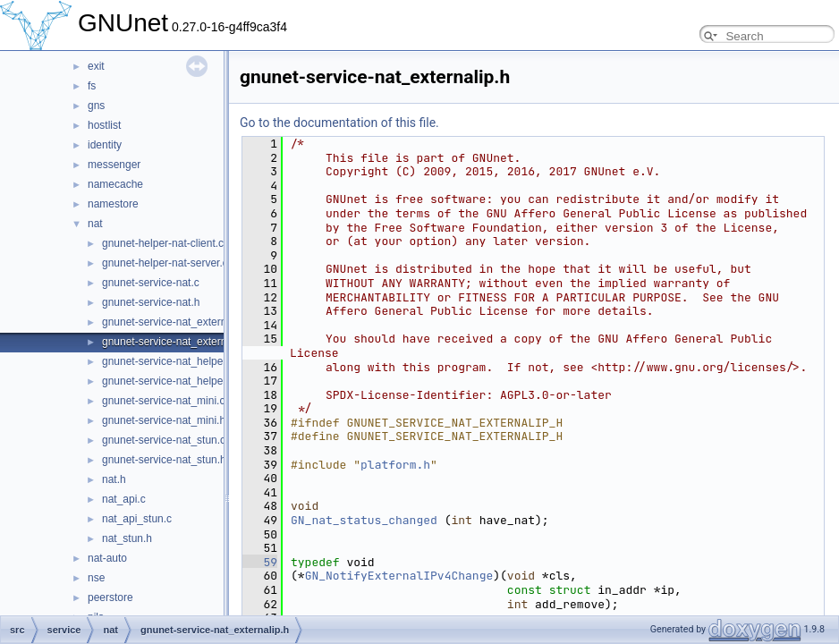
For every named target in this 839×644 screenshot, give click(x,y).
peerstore (110, 597)
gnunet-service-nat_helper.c (168, 361)
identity (105, 145)
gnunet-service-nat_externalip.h (177, 342)
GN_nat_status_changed (364, 520)
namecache (115, 184)
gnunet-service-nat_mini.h (164, 420)
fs (92, 86)
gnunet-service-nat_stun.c (164, 440)
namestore (113, 204)
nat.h (114, 479)
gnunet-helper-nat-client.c (163, 243)
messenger (114, 165)
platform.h (395, 465)
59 (260, 562)
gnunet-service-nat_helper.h (169, 381)
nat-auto (107, 558)
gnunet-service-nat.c (151, 283)
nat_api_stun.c (137, 519)
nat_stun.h (127, 538)
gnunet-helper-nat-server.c (165, 263)
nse (96, 578)
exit (96, 66)
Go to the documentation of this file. (339, 123)
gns (96, 106)
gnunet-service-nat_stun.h (164, 460)
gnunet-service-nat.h (151, 302)
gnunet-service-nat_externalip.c (177, 322)
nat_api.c (124, 499)
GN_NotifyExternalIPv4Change (399, 576)
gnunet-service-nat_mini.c (163, 401)
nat (95, 224)
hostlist (104, 125)
